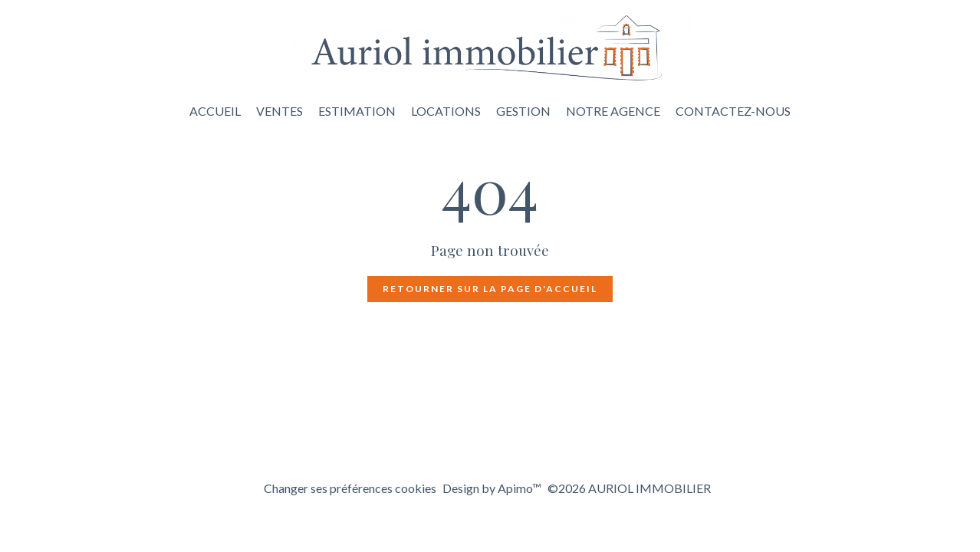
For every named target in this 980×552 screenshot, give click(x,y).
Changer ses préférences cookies (350, 488)
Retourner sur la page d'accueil (490, 289)
